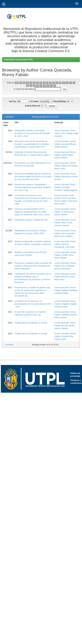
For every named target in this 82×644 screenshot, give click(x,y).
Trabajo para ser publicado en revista (31, 323)
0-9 (17, 83)
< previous (9, 117)
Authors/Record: (33, 106)
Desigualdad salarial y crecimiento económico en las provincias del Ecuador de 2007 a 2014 (32, 133)
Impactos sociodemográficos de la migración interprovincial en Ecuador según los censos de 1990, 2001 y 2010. (32, 212)
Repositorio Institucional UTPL (19, 60)
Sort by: (13, 101)
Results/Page (60, 101)
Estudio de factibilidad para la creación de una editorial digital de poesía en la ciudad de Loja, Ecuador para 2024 (33, 177)
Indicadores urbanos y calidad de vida (31, 220)
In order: (35, 101)
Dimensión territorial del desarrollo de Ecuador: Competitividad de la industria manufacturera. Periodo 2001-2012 (32, 144)
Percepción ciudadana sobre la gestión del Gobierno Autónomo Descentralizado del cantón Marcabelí (33, 266)
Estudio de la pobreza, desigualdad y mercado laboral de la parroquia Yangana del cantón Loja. (32, 187)
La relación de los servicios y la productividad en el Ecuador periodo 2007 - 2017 (33, 304)
